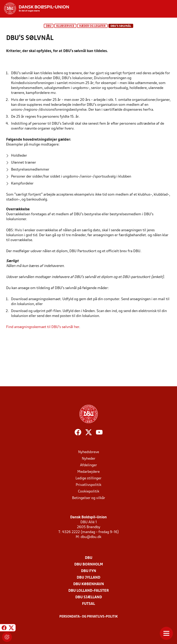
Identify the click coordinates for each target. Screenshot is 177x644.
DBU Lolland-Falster (89, 591)
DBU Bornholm (89, 565)
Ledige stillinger (88, 478)
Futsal (88, 604)
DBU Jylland (88, 578)
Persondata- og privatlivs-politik (89, 617)
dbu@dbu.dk (91, 537)
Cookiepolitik (89, 492)
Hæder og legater (92, 26)
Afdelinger (88, 465)
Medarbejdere (88, 472)
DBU (49, 26)
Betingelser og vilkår (89, 498)
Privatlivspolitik (88, 485)
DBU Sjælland (89, 597)
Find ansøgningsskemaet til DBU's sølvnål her (43, 327)
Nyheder (89, 459)
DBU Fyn (89, 571)
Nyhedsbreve (89, 452)
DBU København (89, 584)
